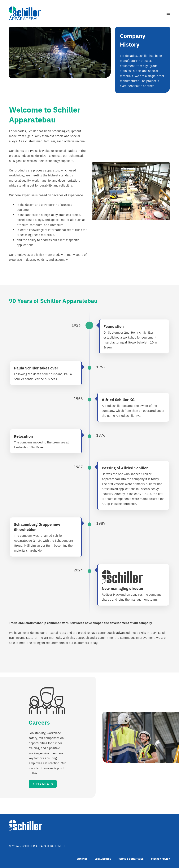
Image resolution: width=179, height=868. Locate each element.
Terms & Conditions (131, 859)
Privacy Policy (161, 859)
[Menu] (168, 13)
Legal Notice (103, 859)
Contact (82, 859)
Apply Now (41, 784)
